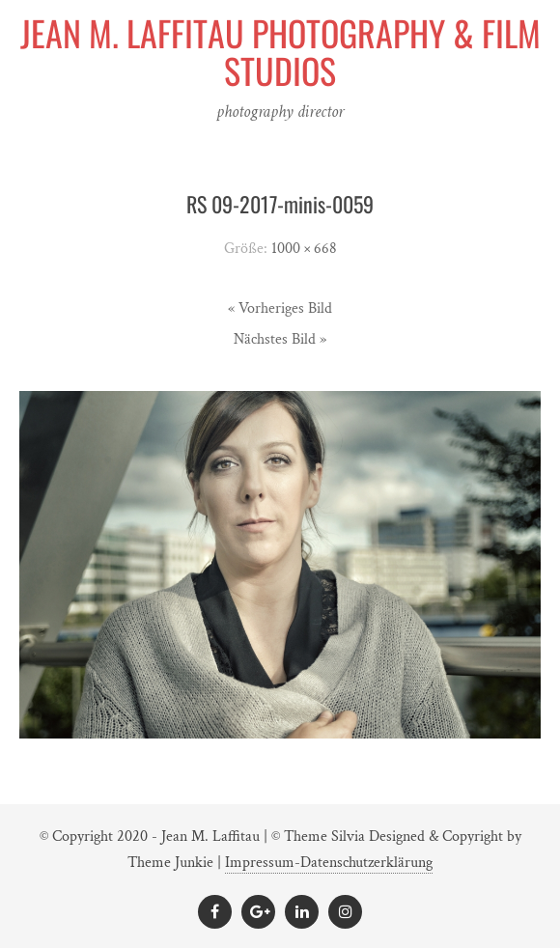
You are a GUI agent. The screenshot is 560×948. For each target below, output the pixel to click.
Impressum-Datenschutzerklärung (329, 863)
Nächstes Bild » (280, 339)
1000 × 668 (304, 249)
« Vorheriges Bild (280, 308)
